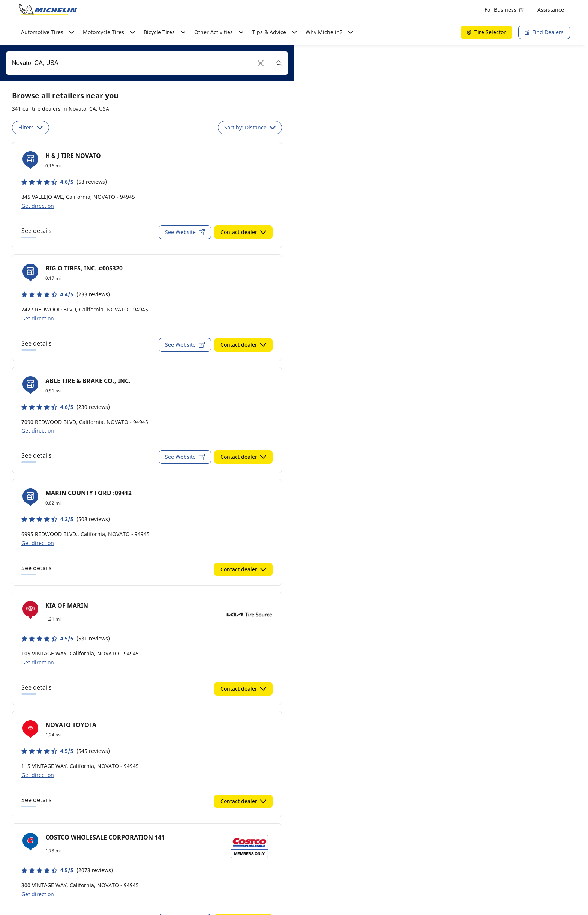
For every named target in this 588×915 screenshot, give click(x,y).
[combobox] (147, 63)
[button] (261, 63)
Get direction (38, 206)
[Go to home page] (48, 10)
